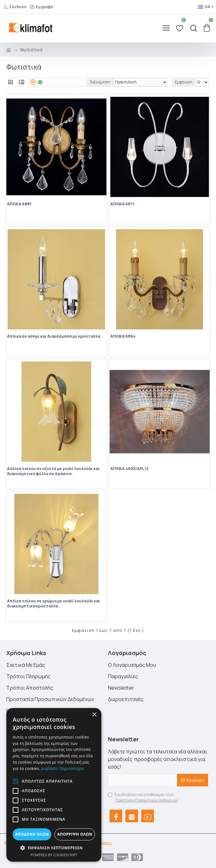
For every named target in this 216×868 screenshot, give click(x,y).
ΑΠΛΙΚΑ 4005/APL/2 (129, 469)
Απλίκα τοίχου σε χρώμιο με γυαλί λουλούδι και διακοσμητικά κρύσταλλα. (54, 604)
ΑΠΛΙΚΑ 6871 (122, 204)
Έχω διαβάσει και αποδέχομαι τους (143, 798)
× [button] (94, 715)
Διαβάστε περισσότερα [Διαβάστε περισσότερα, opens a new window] (63, 769)
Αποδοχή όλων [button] (32, 834)
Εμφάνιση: (184, 82)
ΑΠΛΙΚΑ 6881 (19, 204)
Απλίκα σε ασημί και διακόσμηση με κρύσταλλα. (54, 336)
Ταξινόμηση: (100, 82)
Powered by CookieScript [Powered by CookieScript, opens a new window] (54, 855)
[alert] (54, 785)
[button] (16, 781)
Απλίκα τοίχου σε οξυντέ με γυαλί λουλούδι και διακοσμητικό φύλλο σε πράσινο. (53, 471)
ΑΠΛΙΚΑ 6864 (123, 336)
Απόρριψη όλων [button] (75, 834)
